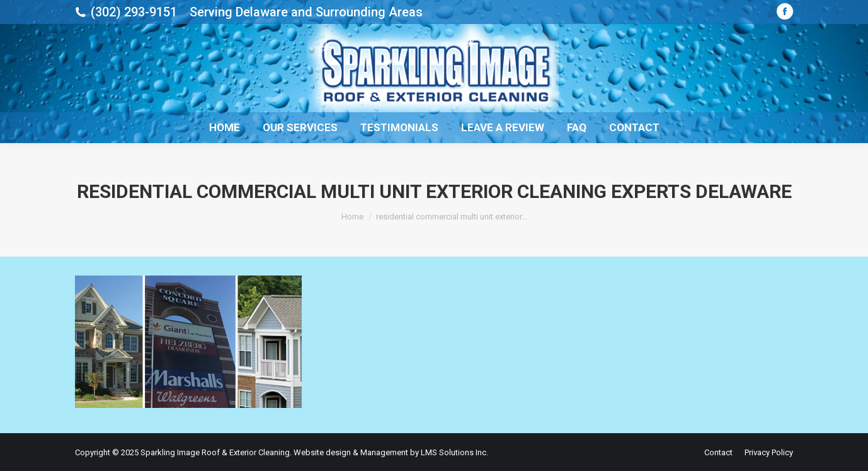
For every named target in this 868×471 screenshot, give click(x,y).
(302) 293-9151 (134, 12)
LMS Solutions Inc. (454, 452)
